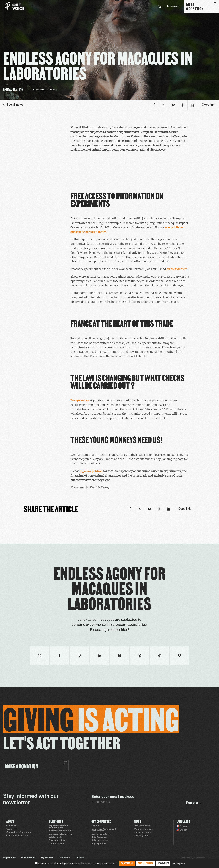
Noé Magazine (141, 836)
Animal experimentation (61, 831)
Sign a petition (99, 844)
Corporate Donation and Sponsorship (104, 830)
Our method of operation (19, 832)
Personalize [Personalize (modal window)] (163, 863)
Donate (95, 826)
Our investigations (143, 829)
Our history (12, 829)
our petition (94, 471)
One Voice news (142, 826)
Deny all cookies (145, 863)
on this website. (177, 269)
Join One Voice (99, 837)
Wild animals (55, 837)
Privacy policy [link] (178, 864)
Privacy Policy (28, 858)
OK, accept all (127, 863)
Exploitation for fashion (60, 834)
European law (80, 400)
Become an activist (101, 834)
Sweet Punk (199, 858)
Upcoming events (143, 832)
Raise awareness (100, 840)
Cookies (80, 858)
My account (173, 6)
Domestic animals (58, 840)
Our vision (11, 826)
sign (83, 471)
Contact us (64, 858)
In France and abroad (17, 836)
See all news (13, 105)
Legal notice (9, 858)
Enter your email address (113, 797)
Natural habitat (56, 844)
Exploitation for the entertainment (58, 827)
